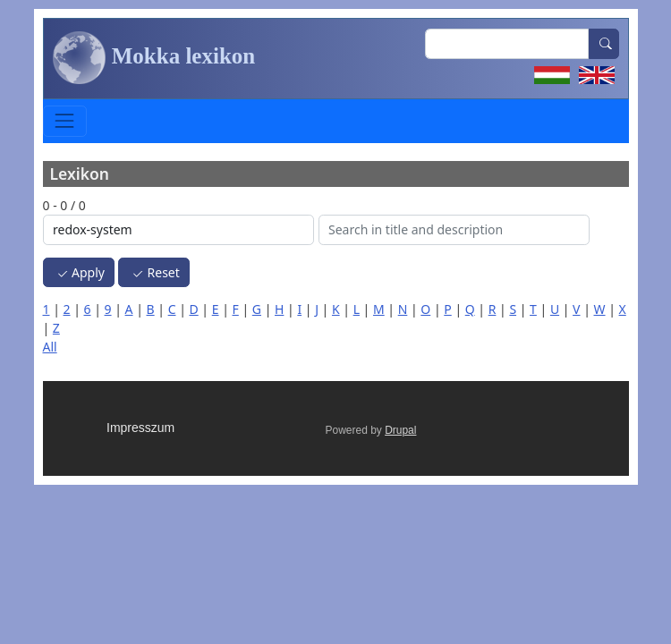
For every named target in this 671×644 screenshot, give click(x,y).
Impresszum (140, 428)
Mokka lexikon (154, 58)
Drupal (400, 430)
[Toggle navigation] (65, 121)
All (50, 347)
